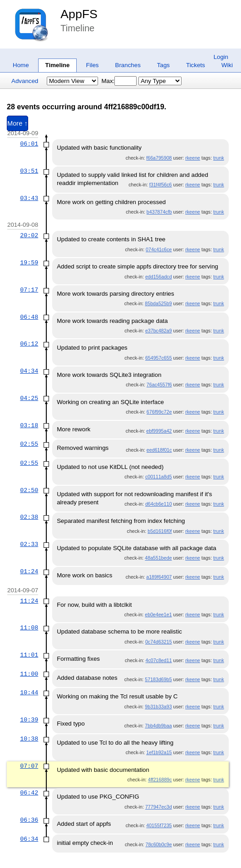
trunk (219, 158)
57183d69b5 (158, 679)
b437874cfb (159, 212)
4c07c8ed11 (158, 660)
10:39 (29, 720)
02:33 (29, 544)
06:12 (29, 344)
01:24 (29, 571)
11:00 (29, 674)
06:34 (29, 839)
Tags (163, 65)
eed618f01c (159, 450)
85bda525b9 (158, 303)
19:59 (29, 263)
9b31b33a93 (158, 707)
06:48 (29, 317)
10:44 (29, 692)
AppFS (79, 14)
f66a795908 (159, 158)
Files (92, 65)
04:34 (29, 371)
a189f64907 (159, 577)
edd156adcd (159, 277)
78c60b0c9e (158, 844)
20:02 (29, 235)
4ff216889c (160, 780)
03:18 (29, 425)
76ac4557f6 (159, 385)
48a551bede (158, 558)
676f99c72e (159, 412)
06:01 (29, 144)
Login (221, 57)
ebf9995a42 (159, 431)
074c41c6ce (159, 249)
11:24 (29, 601)
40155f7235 (159, 825)
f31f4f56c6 (161, 185)
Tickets (196, 65)
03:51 (29, 171)
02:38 (29, 517)
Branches (128, 65)
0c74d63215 (159, 642)
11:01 (29, 655)
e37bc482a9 (159, 331)
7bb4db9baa (158, 726)
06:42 (29, 793)
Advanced (25, 81)
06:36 (29, 820)
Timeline (58, 65)
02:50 (29, 490)
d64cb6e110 (159, 504)
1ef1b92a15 (159, 752)
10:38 (29, 739)
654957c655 (159, 358)
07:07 (29, 766)
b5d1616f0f (160, 531)
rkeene (193, 158)
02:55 (29, 444)
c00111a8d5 (159, 477)
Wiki (227, 65)
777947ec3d (159, 807)
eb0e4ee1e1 (158, 614)
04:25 (29, 398)
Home (21, 65)
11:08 (29, 628)
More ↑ (17, 123)
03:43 (29, 198)
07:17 (29, 290)
